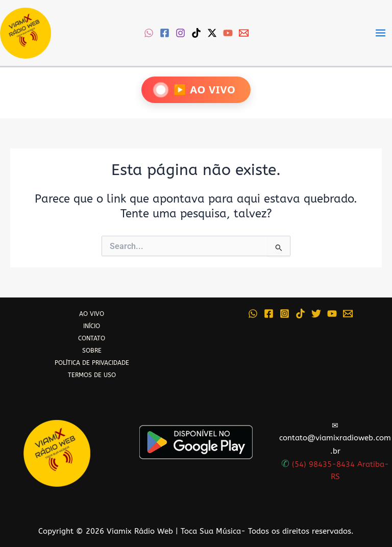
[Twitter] (316, 314)
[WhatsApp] (149, 33)
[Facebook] (165, 33)
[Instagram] (180, 33)
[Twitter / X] (212, 33)
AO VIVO (92, 314)
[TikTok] (196, 33)
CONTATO (92, 338)
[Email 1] (244, 33)
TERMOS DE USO (92, 375)
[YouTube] (228, 33)
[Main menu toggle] (381, 33)
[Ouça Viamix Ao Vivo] (196, 90)
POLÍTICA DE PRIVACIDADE (92, 363)
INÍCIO (92, 326)
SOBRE (92, 351)
